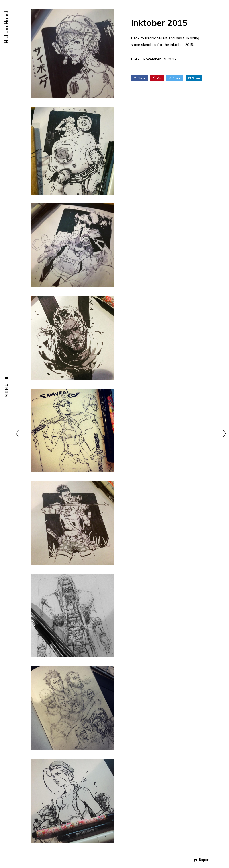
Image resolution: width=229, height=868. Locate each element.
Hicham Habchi (6, 26)
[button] (201, 860)
